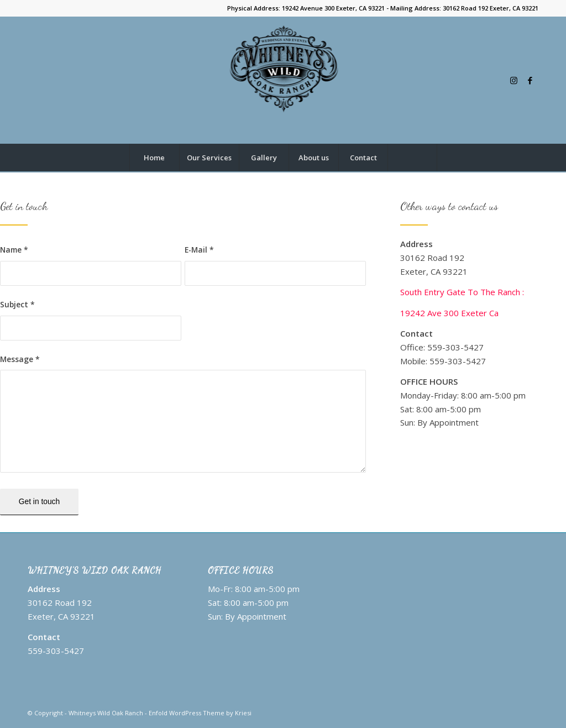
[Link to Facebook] (530, 80)
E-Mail (199, 250)
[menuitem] (154, 158)
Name (14, 250)
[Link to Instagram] (513, 80)
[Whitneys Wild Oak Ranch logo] (283, 80)
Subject (17, 304)
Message (20, 359)
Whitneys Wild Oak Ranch (106, 713)
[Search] (412, 158)
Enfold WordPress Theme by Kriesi (200, 713)
